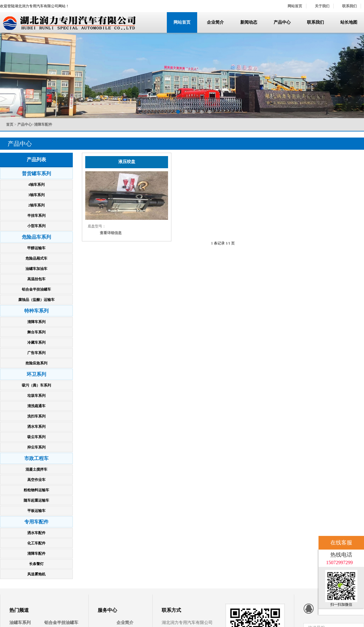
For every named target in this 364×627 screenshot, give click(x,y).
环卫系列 (36, 374)
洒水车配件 (36, 533)
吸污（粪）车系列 (36, 385)
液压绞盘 (127, 162)
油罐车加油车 (36, 269)
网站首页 (295, 6)
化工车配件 (36, 543)
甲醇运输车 (36, 248)
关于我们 (322, 6)
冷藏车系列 (36, 342)
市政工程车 (36, 458)
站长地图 (349, 22)
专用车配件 (36, 522)
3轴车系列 (36, 195)
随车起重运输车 (36, 500)
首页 (10, 124)
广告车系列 (36, 353)
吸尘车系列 (36, 437)
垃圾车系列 (36, 396)
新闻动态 (249, 22)
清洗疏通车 (36, 406)
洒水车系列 (36, 427)
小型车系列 (36, 226)
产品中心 (282, 22)
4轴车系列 (36, 185)
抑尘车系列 (36, 447)
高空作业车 (36, 480)
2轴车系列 (36, 205)
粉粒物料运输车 (36, 490)
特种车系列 (36, 311)
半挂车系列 (36, 216)
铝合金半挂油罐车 (36, 289)
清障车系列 (36, 322)
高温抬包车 (36, 279)
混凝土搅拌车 (36, 469)
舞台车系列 (36, 332)
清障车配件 (36, 554)
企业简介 (215, 22)
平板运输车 (36, 511)
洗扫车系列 (36, 416)
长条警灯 (36, 564)
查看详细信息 (111, 233)
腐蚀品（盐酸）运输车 (36, 300)
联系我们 (349, 6)
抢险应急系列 (36, 363)
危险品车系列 (36, 237)
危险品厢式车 (36, 258)
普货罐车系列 (36, 174)
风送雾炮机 (36, 574)
